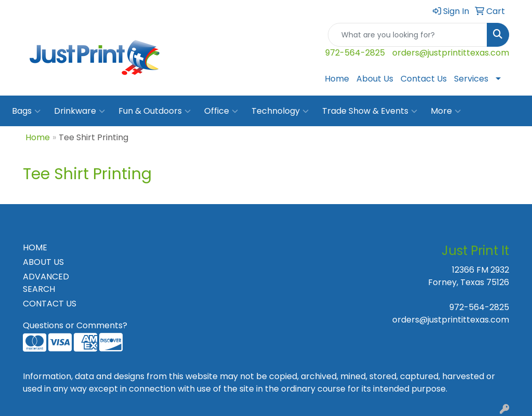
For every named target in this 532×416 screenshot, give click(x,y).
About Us (375, 79)
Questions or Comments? (75, 325)
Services (471, 79)
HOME (35, 247)
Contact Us (424, 79)
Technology (280, 111)
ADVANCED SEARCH (46, 283)
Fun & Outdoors (155, 111)
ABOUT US (43, 262)
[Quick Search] (408, 35)
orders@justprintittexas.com (451, 53)
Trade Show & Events (370, 111)
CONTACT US (50, 304)
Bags (26, 111)
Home (337, 79)
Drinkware (79, 111)
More (446, 111)
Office (221, 111)
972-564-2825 (355, 53)
